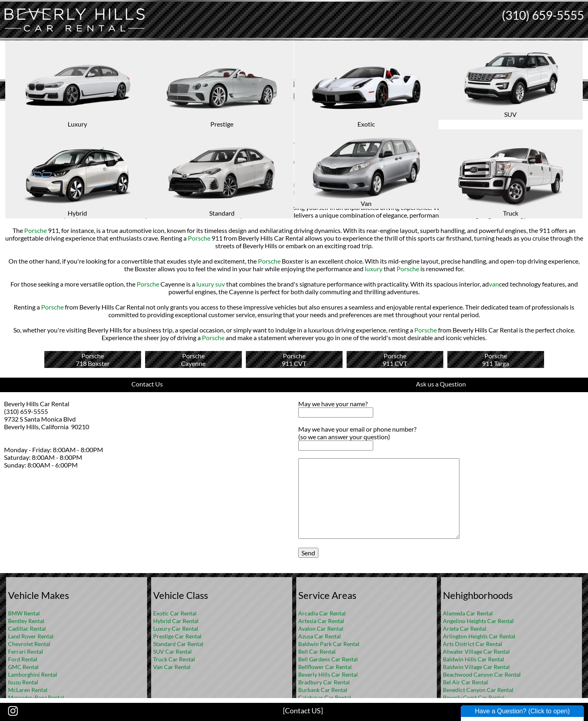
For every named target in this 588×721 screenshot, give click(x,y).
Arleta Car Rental (465, 629)
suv (250, 169)
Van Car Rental (172, 667)
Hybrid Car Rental (176, 621)
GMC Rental (23, 667)
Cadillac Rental (27, 629)
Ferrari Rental (26, 651)
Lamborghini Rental (33, 674)
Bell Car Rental (317, 651)
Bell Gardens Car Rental (328, 659)
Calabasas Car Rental (325, 697)
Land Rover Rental (31, 636)
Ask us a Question (441, 384)
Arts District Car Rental (473, 644)
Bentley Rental (26, 621)
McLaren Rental (28, 690)
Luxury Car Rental (176, 629)
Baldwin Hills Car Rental (474, 659)
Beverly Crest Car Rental (474, 697)
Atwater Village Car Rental (476, 651)
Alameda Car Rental (468, 613)
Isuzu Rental (23, 682)
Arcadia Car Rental (322, 613)
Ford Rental (23, 659)
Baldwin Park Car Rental (329, 644)
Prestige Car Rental (177, 636)
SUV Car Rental (172, 651)
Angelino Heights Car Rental (478, 621)
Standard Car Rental (178, 644)
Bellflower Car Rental (325, 667)
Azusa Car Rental (320, 636)
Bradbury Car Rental (324, 682)
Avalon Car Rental (321, 629)
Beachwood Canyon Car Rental (482, 674)
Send (308, 553)
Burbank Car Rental (323, 690)
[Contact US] (303, 711)
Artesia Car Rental (321, 621)
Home (285, 107)
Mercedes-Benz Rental (36, 697)
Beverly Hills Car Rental (328, 674)
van (494, 284)
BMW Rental (24, 613)
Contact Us (147, 384)
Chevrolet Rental (29, 644)
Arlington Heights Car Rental (479, 636)
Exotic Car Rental (175, 613)
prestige (302, 161)
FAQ (305, 107)
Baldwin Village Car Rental (476, 667)
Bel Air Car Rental (465, 682)
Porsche (19, 161)
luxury (80, 161)
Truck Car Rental (174, 659)
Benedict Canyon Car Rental (478, 690)
